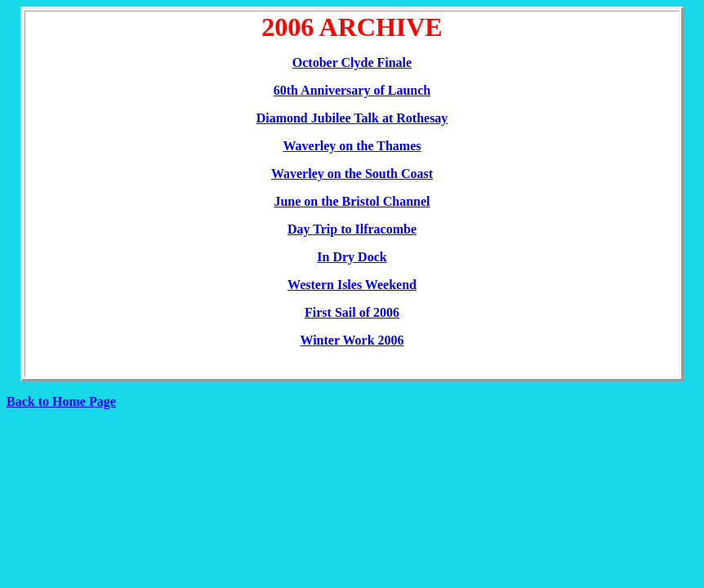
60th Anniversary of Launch (352, 90)
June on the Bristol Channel (352, 201)
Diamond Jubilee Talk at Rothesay (352, 118)
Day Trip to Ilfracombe (352, 229)
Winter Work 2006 (352, 340)
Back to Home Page (61, 401)
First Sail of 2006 (352, 312)
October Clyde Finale (352, 62)
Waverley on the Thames (352, 146)
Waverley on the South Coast (352, 174)
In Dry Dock (352, 257)
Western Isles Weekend (352, 285)
